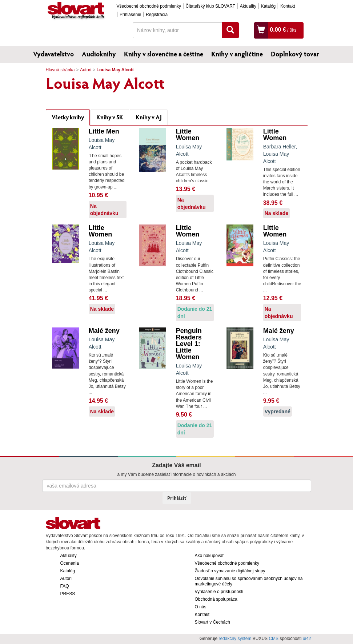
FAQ (65, 586)
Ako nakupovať (210, 556)
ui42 (307, 639)
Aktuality (248, 6)
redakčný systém (235, 639)
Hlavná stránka (60, 70)
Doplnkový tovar (295, 54)
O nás (201, 607)
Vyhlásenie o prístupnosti (219, 592)
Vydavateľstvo (53, 54)
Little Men (104, 131)
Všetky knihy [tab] (68, 117)
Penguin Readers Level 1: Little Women (189, 344)
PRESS (68, 594)
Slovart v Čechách (212, 622)
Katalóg (268, 6)
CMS (274, 639)
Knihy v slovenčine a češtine (164, 54)
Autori (86, 70)
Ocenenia (70, 563)
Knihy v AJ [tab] (149, 117)
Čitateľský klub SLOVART (210, 6)
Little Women (188, 135)
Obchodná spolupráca (216, 599)
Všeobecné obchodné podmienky (149, 6)
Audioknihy (99, 54)
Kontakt (288, 6)
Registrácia (157, 15)
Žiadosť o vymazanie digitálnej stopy (230, 571)
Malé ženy (104, 331)
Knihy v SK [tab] (110, 117)
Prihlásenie (130, 15)
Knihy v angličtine (237, 54)
